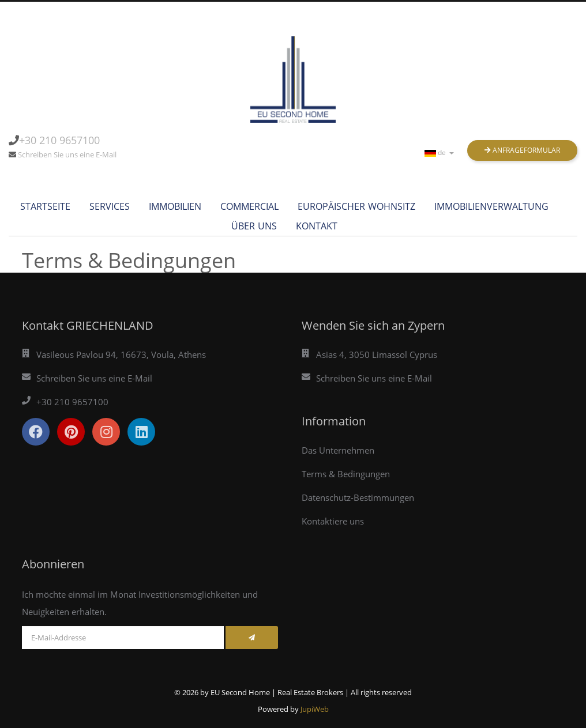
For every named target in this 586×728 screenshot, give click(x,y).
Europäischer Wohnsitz (356, 206)
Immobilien (175, 206)
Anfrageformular (522, 150)
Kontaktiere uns (333, 521)
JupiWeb (315, 709)
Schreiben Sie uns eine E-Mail (67, 154)
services (110, 206)
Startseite (45, 206)
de (439, 152)
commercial (249, 206)
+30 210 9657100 (59, 140)
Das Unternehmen (338, 450)
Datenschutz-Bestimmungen (358, 497)
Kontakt (317, 226)
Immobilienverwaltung (491, 206)
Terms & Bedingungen (346, 474)
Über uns (254, 226)
